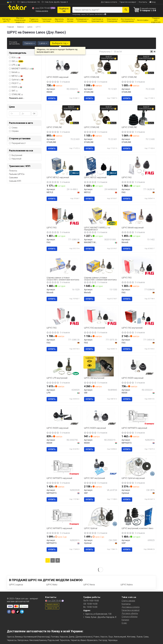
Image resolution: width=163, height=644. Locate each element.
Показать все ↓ (17, 98)
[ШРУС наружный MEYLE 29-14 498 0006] (63, 166)
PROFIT (15, 83)
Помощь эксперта (42, 11)
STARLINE (17, 94)
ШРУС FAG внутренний (94, 328)
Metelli (14, 72)
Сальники (13, 178)
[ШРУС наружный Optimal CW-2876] (138, 467)
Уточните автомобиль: (15, 43)
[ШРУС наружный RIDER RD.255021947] (101, 416)
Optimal (16, 80)
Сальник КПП (15, 181)
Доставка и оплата (109, 2)
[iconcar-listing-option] (154, 52)
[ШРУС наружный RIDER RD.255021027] (63, 66)
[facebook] (9, 612)
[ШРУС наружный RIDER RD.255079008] (63, 416)
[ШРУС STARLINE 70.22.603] (63, 116)
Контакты (143, 2)
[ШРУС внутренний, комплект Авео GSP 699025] (138, 517)
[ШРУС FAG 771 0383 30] (63, 216)
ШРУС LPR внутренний (57, 378)
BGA (15, 57)
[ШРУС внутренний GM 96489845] (101, 366)
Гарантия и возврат (128, 2)
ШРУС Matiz (52, 585)
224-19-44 (41, 8)
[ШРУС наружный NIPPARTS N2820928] (63, 467)
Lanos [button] (43, 43)
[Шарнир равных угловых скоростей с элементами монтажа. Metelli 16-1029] (63, 266)
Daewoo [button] (29, 43)
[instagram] (13, 612)
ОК (34, 114)
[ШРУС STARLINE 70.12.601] (101, 66)
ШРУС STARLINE (92, 77)
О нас (124, 623)
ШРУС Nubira (127, 585)
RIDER (16, 87)
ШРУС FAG (127, 178)
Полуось (13, 171)
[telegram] (22, 612)
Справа (14, 131)
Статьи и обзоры (130, 617)
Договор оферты (130, 613)
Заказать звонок (52, 604)
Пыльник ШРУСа (17, 174)
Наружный (15, 159)
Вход (152, 2)
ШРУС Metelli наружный (133, 228)
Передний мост (17, 143)
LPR (16, 65)
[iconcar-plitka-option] (152, 52)
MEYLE (17, 76)
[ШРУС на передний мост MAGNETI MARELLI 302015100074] (101, 216)
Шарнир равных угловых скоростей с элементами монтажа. (63, 279)
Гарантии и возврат (131, 610)
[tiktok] (18, 612)
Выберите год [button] (60, 43)
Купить (52, 98)
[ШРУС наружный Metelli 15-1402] (138, 215)
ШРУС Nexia (89, 585)
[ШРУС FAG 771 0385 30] (63, 316)
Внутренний (16, 155)
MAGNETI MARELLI (23, 69)
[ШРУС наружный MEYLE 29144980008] (101, 166)
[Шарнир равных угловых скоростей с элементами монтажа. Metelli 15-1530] (101, 266)
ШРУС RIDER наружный (57, 77)
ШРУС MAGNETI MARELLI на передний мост (97, 229)
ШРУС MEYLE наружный (58, 178)
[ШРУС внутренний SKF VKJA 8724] (101, 467)
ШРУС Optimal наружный (133, 478)
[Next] (58, 560)
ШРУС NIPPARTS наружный (134, 428)
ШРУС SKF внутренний (94, 478)
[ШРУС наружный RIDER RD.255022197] (138, 366)
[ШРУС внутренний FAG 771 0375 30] (101, 315)
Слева (13, 128)
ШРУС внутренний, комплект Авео (137, 528)
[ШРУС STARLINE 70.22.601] (101, 116)
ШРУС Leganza (16, 585)
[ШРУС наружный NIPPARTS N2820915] (63, 517)
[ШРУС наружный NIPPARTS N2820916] (138, 416)
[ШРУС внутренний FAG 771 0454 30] (138, 316)
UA (9, 2)
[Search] (126, 10)
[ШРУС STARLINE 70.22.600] (138, 66)
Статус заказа (128, 601)
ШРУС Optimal (91, 528)
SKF (15, 91)
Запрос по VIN (52, 608)
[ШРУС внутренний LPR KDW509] (63, 366)
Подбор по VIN (64, 10)
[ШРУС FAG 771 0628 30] (138, 166)
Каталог (125, 620)
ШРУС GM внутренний (94, 378)
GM (16, 61)
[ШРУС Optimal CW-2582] (101, 517)
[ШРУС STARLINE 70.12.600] (138, 116)
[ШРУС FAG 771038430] (138, 265)
